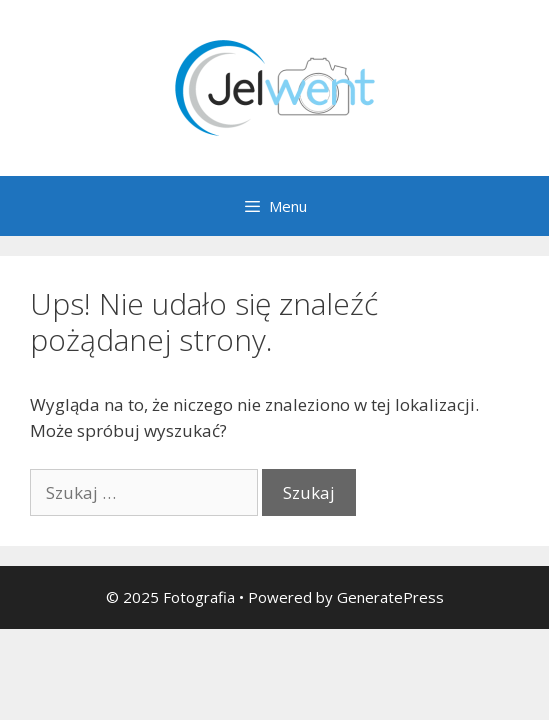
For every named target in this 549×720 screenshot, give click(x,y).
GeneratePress (390, 597)
